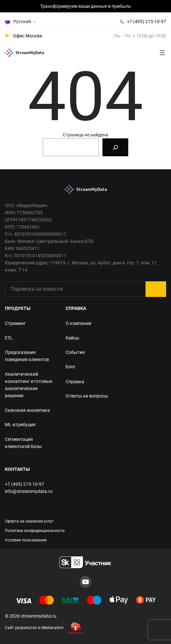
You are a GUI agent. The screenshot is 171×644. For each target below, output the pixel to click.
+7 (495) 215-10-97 (147, 21)
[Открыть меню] (162, 53)
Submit (156, 289)
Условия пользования (26, 540)
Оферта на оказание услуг (29, 521)
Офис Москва (28, 36)
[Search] (115, 147)
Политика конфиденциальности (35, 531)
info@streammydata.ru (29, 491)
